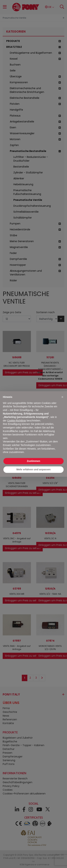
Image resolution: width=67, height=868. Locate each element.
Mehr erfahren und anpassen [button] (33, 469)
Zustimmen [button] (33, 461)
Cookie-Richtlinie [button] (17, 421)
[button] (62, 397)
